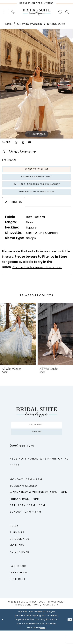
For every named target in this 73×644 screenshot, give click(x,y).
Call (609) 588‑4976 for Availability (37, 190)
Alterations (20, 565)
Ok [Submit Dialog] (69, 633)
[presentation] (18, 343)
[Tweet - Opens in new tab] (16, 143)
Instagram (19, 586)
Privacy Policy (56, 616)
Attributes (14, 211)
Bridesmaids (20, 553)
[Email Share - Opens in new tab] (30, 143)
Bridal (15, 540)
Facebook (18, 580)
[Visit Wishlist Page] (60, 12)
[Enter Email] (37, 435)
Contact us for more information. (37, 277)
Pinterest (18, 593)
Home (8, 24)
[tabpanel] (36, 84)
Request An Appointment (37, 180)
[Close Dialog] (3, 633)
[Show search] (67, 12)
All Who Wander (29, 24)
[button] (6, 12)
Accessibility (50, 618)
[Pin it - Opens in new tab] (23, 143)
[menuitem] (6, 12)
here (43, 641)
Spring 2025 (56, 24)
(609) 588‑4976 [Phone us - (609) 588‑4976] (22, 459)
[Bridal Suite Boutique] (37, 12)
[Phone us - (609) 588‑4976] (13, 12)
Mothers (17, 559)
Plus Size (17, 546)
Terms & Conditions (27, 618)
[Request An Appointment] (36, 2)
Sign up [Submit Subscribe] (37, 444)
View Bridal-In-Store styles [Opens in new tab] (37, 200)
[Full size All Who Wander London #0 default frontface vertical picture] (36, 84)
